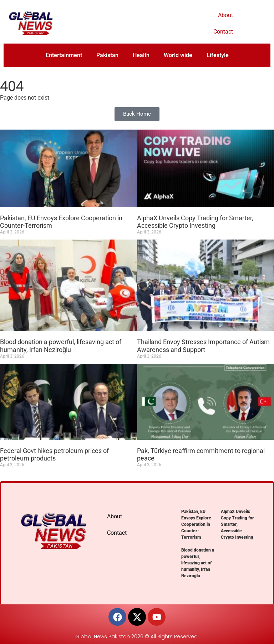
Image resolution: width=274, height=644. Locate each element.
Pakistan (107, 55)
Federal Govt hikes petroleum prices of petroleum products (54, 455)
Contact (223, 32)
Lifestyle (218, 55)
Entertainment (64, 55)
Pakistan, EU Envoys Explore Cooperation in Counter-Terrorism (196, 524)
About (225, 15)
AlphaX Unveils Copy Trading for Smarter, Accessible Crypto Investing (195, 222)
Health (141, 55)
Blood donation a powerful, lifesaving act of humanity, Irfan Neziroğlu (61, 346)
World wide (178, 55)
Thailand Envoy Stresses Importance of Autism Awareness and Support (203, 346)
